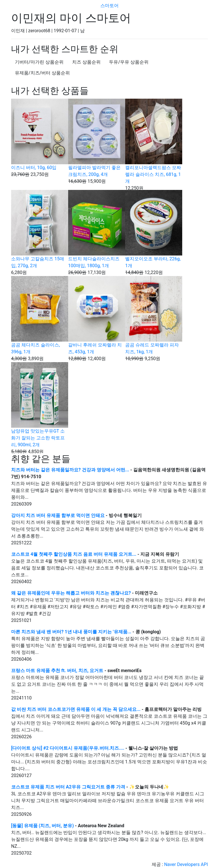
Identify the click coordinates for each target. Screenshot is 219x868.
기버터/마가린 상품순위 (39, 62)
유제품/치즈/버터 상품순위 (42, 73)
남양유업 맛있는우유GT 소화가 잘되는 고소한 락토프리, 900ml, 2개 (38, 438)
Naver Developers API (186, 864)
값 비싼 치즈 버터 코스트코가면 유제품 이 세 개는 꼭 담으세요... (76, 709)
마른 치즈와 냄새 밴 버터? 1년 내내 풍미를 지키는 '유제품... (72, 632)
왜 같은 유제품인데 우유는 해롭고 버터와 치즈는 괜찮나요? (71, 593)
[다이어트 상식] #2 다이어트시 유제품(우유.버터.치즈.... (68, 748)
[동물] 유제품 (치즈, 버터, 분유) (42, 826)
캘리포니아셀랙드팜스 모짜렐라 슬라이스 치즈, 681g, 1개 (153, 174)
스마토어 (109, 6)
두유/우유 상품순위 (129, 62)
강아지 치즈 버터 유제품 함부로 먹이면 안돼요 (58, 515)
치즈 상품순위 (86, 62)
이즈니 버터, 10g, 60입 (34, 168)
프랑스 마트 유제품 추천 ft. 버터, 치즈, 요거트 (57, 671)
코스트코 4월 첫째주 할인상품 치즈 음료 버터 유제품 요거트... (74, 554)
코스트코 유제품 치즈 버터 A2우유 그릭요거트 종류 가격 (68, 787)
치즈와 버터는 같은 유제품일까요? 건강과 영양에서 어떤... (71, 470)
